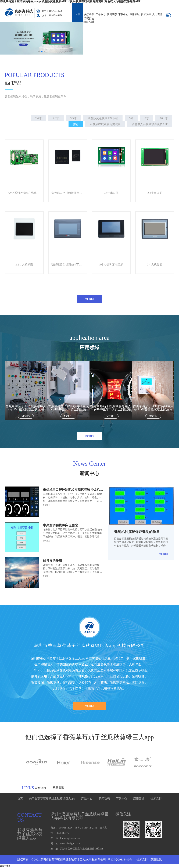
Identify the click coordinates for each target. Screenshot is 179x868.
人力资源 (157, 14)
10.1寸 (164, 118)
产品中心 (101, 14)
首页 (78, 14)
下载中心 (123, 14)
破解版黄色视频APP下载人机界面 (69, 265)
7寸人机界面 (155, 265)
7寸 (147, 118)
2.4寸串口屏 (111, 193)
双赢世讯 (58, 788)
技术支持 (146, 14)
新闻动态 (112, 14)
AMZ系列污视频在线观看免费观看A (26, 193)
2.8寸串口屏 (155, 193)
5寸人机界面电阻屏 (111, 265)
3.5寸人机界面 (24, 265)
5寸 (131, 118)
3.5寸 (73, 118)
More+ (89, 299)
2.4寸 (38, 118)
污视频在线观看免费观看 (105, 124)
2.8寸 (56, 118)
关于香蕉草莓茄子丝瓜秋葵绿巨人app (89, 18)
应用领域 (135, 14)
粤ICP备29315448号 (120, 860)
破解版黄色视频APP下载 (103, 118)
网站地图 (6, 866)
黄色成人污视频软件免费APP (150, 124)
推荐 (76, 124)
